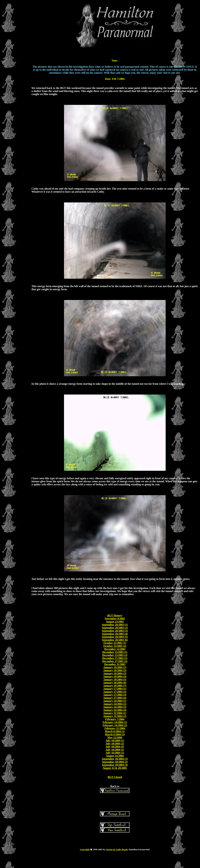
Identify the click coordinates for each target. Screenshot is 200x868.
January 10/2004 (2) (115, 670)
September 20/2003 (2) (115, 628)
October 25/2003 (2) (115, 646)
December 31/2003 (115, 664)
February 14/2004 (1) (115, 722)
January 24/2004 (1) (115, 701)
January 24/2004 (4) (115, 710)
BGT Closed (115, 777)
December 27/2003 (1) (115, 658)
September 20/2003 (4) (115, 634)
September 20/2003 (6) (115, 640)
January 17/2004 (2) (115, 692)
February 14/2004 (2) (115, 725)
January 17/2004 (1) (115, 689)
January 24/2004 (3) (115, 707)
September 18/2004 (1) (115, 759)
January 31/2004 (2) (115, 716)
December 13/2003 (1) (115, 652)
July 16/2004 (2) (115, 753)
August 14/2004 (115, 756)
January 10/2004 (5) (115, 680)
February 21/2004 (115, 728)
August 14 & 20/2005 (115, 768)
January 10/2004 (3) (115, 673)
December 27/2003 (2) (115, 661)
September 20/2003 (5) (115, 637)
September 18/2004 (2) (115, 762)
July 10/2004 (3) (115, 747)
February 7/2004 (115, 719)
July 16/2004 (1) (115, 750)
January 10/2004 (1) (115, 667)
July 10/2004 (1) (115, 741)
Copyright (85, 849)
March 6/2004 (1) (115, 731)
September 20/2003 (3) (115, 631)
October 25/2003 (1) (115, 643)
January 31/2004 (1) (115, 713)
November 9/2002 (115, 619)
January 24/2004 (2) (115, 704)
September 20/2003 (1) (115, 625)
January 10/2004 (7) (115, 686)
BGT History (115, 616)
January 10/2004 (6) (115, 683)
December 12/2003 (115, 649)
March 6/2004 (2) (115, 734)
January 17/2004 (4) (115, 698)
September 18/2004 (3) (115, 765)
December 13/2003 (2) (115, 655)
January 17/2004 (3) (115, 695)
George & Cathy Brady (117, 849)
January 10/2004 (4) (115, 676)
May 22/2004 (115, 737)
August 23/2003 (115, 622)
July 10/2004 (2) (115, 744)
